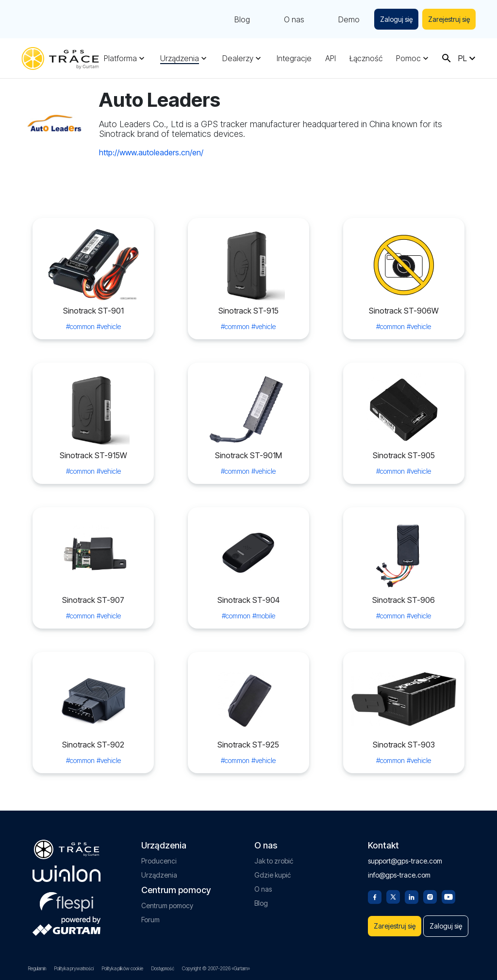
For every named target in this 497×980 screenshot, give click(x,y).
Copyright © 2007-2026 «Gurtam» (216, 968)
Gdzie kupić (273, 847)
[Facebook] (375, 868)
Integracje (294, 58)
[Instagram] (430, 868)
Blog (238, 19)
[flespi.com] (66, 872)
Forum (150, 892)
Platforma (120, 58)
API (331, 58)
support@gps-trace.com (405, 833)
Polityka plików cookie (122, 968)
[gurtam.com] (66, 846)
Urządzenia (180, 58)
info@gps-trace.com (399, 847)
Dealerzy (238, 58)
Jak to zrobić (274, 833)
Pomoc (408, 58)
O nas (290, 19)
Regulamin (37, 968)
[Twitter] (393, 868)
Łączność (366, 58)
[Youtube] (448, 868)
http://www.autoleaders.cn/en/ (151, 152)
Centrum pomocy (167, 878)
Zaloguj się (393, 19)
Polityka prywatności (74, 968)
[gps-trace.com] (60, 58)
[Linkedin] (412, 868)
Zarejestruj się (448, 19)
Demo (345, 19)
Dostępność (163, 968)
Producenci (159, 833)
